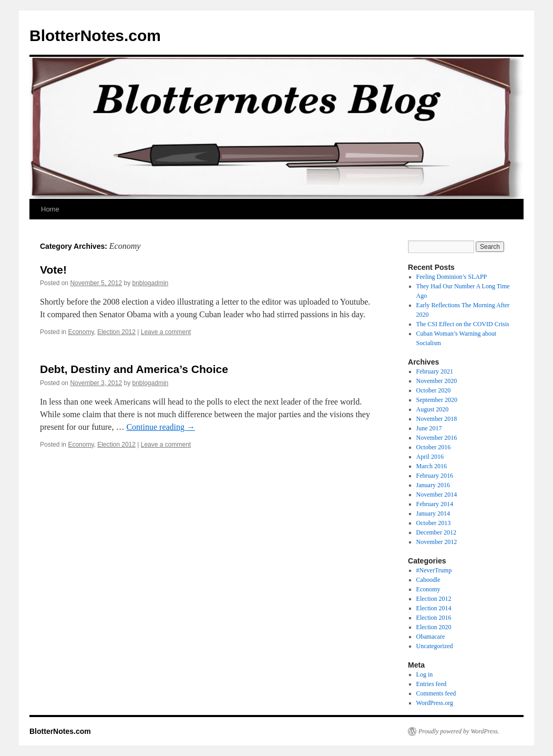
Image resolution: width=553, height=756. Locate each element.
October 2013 (434, 523)
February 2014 (435, 504)
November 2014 (437, 495)
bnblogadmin (151, 283)
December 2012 (436, 532)
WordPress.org (435, 703)
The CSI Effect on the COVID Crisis (463, 324)
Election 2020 (434, 627)
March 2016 (432, 466)
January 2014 (433, 513)
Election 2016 (434, 618)
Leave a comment (166, 332)
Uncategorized (435, 646)
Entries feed (432, 684)
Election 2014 (434, 608)
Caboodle (428, 580)
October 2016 (434, 447)
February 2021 (435, 371)
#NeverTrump (434, 570)
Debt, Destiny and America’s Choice (134, 369)
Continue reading (161, 427)
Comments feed (436, 693)
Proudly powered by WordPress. (459, 731)
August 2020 (433, 409)
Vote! (53, 270)
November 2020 (437, 381)
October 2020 (434, 390)
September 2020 (437, 400)
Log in (425, 674)
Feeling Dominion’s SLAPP (452, 277)
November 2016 (437, 438)
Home (50, 209)
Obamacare (431, 637)
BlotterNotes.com (95, 36)
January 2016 (433, 485)
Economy (81, 332)
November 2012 (437, 542)
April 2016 (430, 457)
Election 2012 (116, 332)
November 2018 (437, 419)
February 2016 (435, 476)
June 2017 (429, 428)
